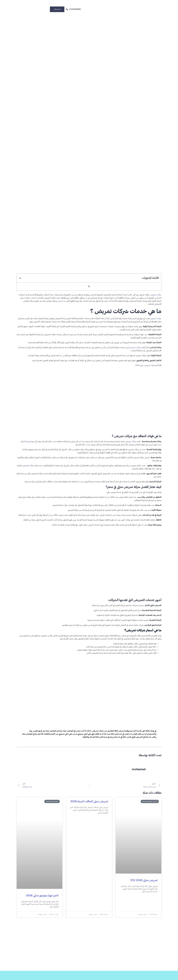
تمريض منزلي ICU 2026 (144, 892)
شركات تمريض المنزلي (132, 350)
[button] (20, 279)
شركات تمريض (156, 296)
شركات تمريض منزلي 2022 (144, 369)
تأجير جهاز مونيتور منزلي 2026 (42, 908)
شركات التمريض (24, 470)
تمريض (47, 303)
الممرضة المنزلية (22, 445)
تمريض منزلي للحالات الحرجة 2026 (89, 814)
